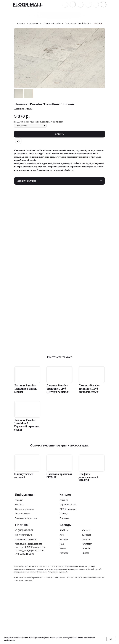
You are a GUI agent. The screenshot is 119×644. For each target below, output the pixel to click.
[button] (80, 5)
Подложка (64, 518)
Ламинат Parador (52, 24)
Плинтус (64, 514)
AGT (62, 535)
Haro (62, 544)
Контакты (19, 505)
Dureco (86, 553)
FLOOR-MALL (28, 4)
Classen (86, 530)
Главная (19, 500)
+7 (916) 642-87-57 (24, 530)
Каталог (21, 24)
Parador (86, 539)
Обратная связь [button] (23, 514)
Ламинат (34, 24)
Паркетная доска (68, 505)
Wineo (63, 548)
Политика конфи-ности (26, 518)
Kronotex (64, 553)
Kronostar (87, 544)
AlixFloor (64, 530)
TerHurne (64, 539)
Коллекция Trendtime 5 (77, 24)
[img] (96, 5)
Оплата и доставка (24, 509)
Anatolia (86, 548)
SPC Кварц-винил (68, 509)
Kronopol (87, 535)
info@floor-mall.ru (23, 535)
